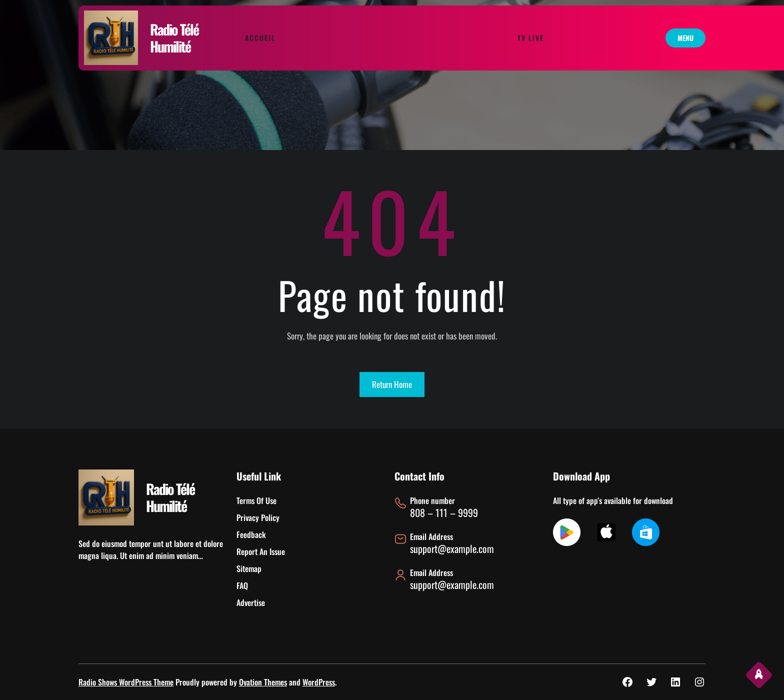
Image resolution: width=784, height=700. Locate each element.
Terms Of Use (256, 500)
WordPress (319, 682)
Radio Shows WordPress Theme (126, 682)
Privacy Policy (258, 517)
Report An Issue (261, 551)
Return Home (392, 384)
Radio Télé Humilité (174, 38)
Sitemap (249, 568)
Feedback (251, 534)
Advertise (251, 602)
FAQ (242, 585)
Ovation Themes (263, 682)
